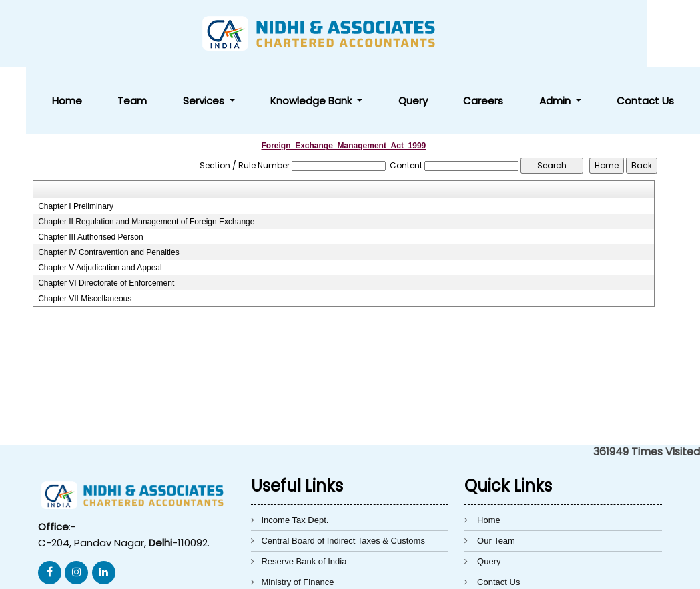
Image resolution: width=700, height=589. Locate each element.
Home (259, 34)
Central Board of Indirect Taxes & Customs (343, 474)
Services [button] (346, 34)
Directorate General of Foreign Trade (332, 536)
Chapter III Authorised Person (90, 170)
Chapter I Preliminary (76, 140)
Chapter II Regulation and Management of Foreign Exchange (146, 155)
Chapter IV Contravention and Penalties (108, 186)
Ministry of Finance (297, 515)
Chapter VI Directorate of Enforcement (106, 216)
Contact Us (658, 34)
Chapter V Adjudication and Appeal (100, 201)
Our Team (496, 474)
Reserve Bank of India (304, 495)
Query (502, 34)
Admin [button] (594, 34)
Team (299, 34)
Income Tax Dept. (295, 453)
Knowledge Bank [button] (428, 34)
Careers (547, 34)
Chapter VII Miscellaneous (85, 232)
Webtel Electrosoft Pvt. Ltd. (538, 571)
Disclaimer (497, 536)
